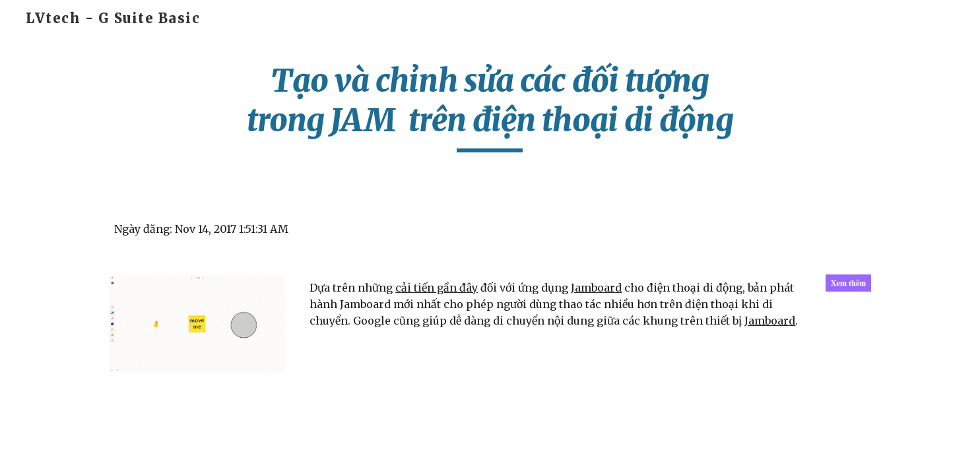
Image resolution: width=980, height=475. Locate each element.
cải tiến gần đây (437, 288)
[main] (490, 107)
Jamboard (596, 288)
